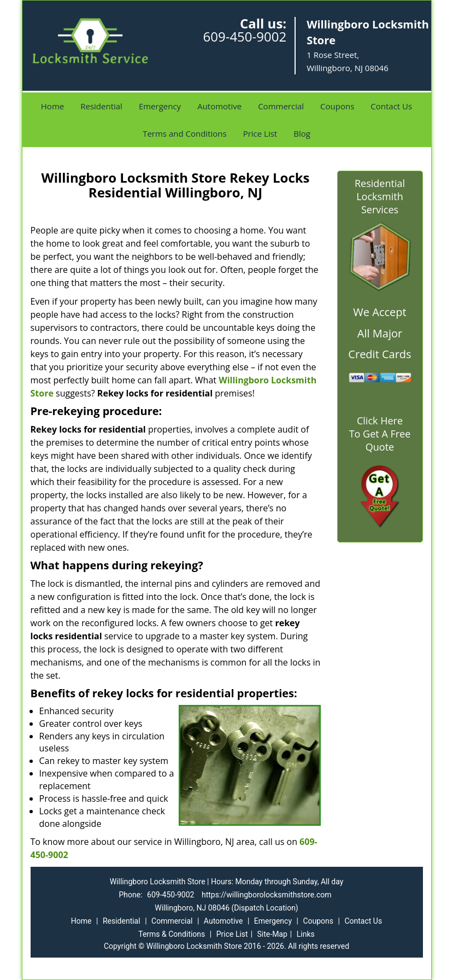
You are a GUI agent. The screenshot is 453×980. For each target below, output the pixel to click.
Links (306, 934)
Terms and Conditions (185, 133)
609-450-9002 (245, 36)
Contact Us (391, 106)
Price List (260, 133)
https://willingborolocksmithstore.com (267, 895)
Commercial (281, 106)
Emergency (160, 106)
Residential (101, 106)
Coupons (337, 106)
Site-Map (272, 934)
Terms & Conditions (172, 934)
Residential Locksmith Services (380, 196)
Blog (302, 133)
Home (52, 106)
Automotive (219, 106)
